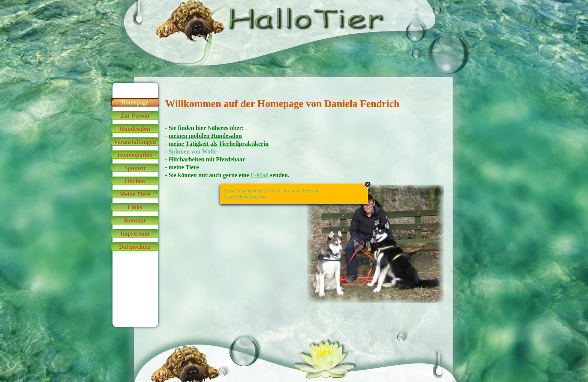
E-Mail (259, 175)
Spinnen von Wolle (193, 151)
